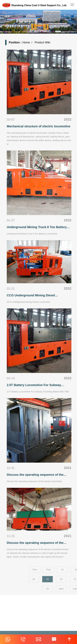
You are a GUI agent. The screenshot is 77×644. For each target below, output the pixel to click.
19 (67, 579)
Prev (68, 570)
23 (67, 589)
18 (53, 579)
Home (29, 42)
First (54, 570)
